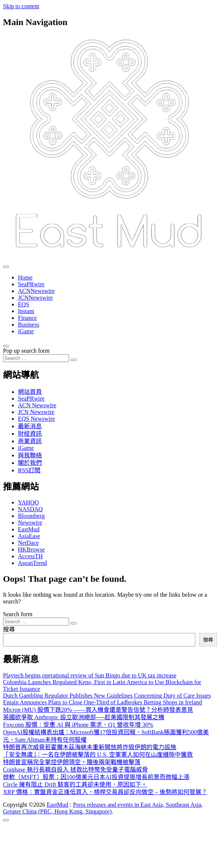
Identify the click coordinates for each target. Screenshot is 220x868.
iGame (26, 331)
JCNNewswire (35, 298)
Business (29, 325)
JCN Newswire (36, 412)
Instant (26, 311)
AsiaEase (29, 536)
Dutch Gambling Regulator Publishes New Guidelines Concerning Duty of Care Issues (107, 696)
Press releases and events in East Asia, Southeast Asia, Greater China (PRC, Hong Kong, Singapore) (103, 808)
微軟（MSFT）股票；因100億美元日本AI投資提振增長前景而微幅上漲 (96, 777)
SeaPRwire (31, 284)
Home (25, 277)
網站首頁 (30, 392)
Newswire (30, 523)
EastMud (29, 529)
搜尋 (9, 629)
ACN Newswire (37, 405)
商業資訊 (30, 441)
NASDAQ (30, 509)
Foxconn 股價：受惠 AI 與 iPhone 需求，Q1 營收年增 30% (78, 725)
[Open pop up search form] (6, 346)
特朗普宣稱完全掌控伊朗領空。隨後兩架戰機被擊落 (72, 762)
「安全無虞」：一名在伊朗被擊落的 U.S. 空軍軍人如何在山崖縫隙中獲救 (98, 755)
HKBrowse (31, 549)
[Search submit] (74, 360)
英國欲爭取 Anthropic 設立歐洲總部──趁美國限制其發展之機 (84, 717)
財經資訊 (30, 434)
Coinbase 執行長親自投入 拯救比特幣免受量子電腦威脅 (75, 770)
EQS (24, 304)
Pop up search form (26, 351)
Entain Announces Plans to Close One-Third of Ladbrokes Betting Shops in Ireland (103, 702)
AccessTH (30, 556)
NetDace (28, 543)
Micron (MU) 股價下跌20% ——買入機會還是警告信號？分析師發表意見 (98, 710)
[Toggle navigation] (6, 267)
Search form (18, 614)
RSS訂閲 (29, 470)
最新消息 (30, 426)
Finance (27, 318)
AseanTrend (32, 563)
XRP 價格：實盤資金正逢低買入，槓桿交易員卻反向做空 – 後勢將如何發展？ (105, 792)
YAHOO (28, 502)
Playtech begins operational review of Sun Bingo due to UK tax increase (90, 675)
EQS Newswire (36, 419)
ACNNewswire (36, 291)
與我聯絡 (30, 455)
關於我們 (30, 463)
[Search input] (36, 358)
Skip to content (21, 6)
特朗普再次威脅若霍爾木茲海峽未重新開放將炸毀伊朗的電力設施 (90, 747)
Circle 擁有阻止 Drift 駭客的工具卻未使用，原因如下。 (75, 784)
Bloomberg (31, 516)
